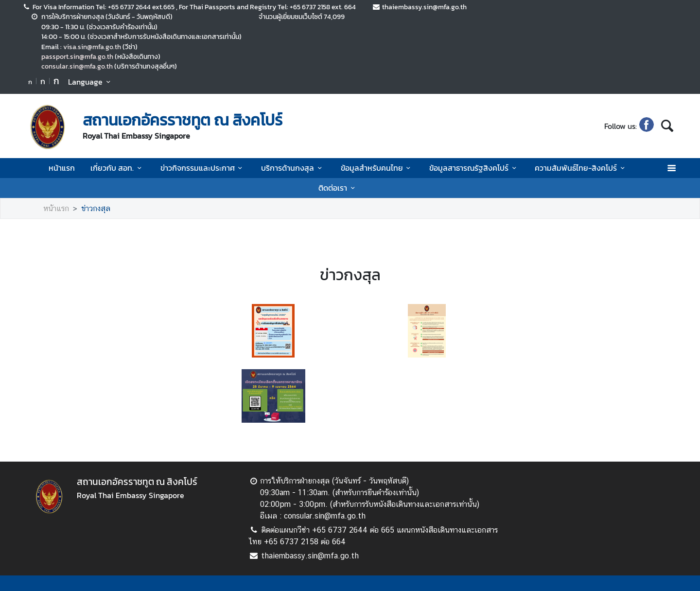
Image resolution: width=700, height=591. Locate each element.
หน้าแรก (62, 168)
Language (91, 82)
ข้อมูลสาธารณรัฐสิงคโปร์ (474, 168)
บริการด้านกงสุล (293, 168)
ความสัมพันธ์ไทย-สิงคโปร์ (581, 168)
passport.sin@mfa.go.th (77, 56)
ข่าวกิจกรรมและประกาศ (203, 168)
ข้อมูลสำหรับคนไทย (377, 168)
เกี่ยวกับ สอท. (117, 168)
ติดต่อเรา (338, 188)
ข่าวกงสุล (96, 208)
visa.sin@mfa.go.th (92, 47)
